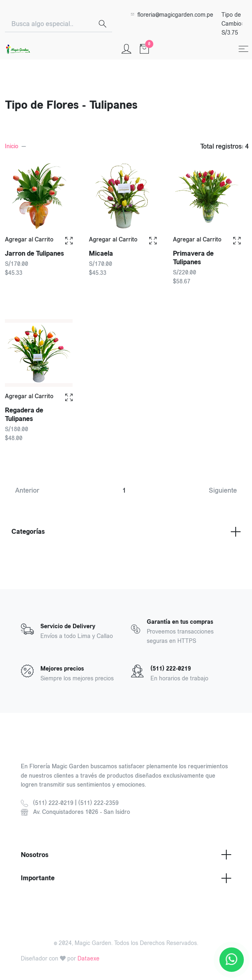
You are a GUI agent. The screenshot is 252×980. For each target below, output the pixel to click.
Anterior (27, 490)
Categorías (126, 532)
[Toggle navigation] (243, 49)
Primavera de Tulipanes (193, 258)
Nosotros (126, 855)
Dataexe (88, 959)
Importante (126, 878)
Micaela (101, 253)
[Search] (49, 24)
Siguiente (223, 490)
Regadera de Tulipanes (25, 412)
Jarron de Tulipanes (34, 253)
